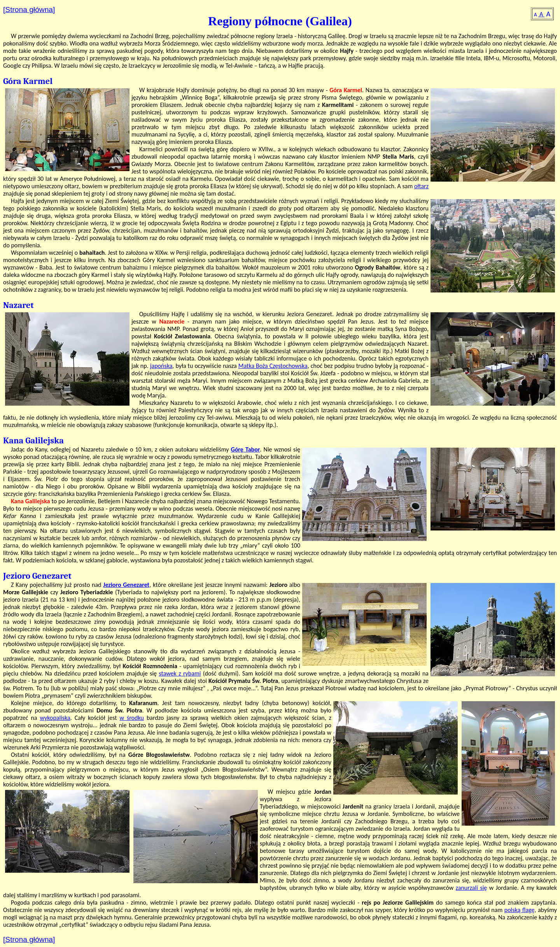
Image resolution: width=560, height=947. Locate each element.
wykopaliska (55, 718)
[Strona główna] (29, 10)
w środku (132, 718)
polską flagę (520, 910)
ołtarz (421, 186)
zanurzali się (472, 888)
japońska (161, 366)
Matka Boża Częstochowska (273, 366)
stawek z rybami (180, 673)
